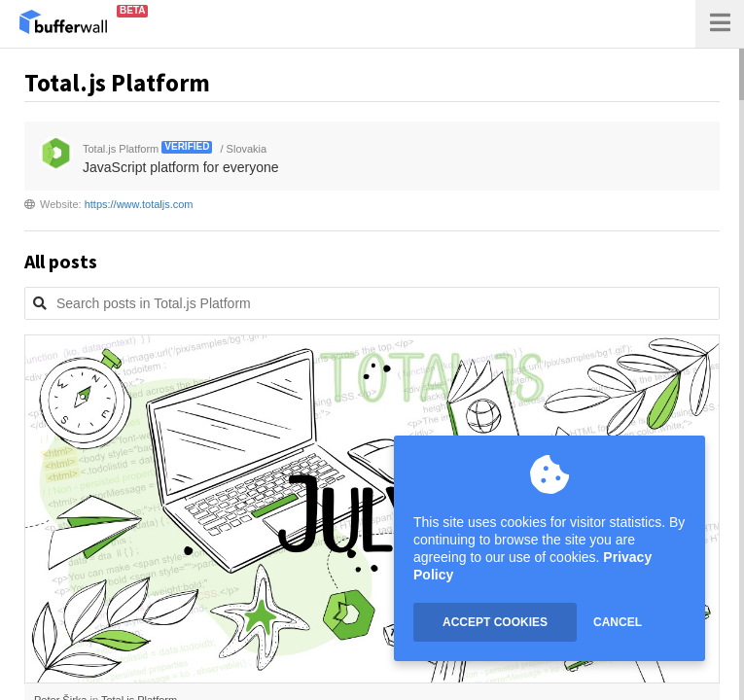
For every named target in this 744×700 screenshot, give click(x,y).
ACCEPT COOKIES (495, 622)
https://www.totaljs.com (139, 204)
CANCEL (618, 622)
